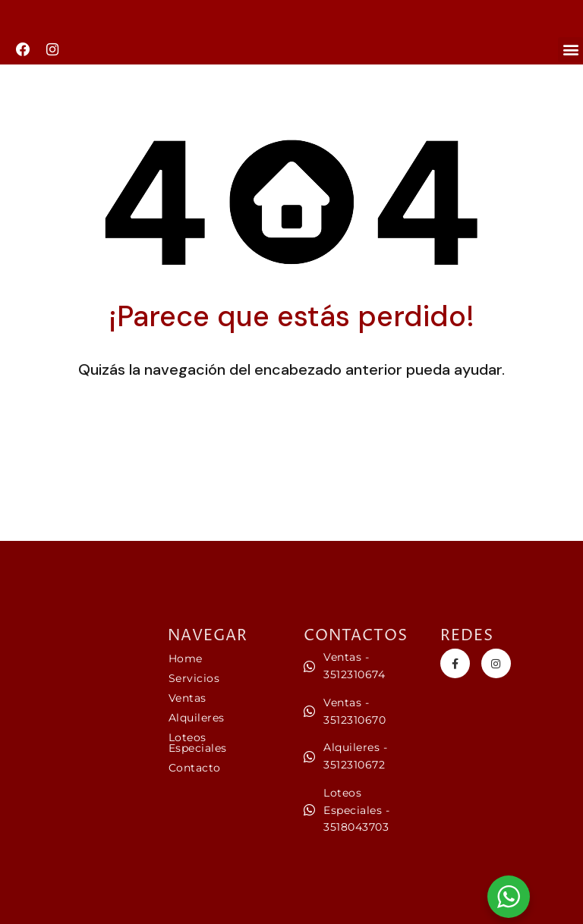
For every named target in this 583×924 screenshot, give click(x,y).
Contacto (195, 768)
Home (186, 658)
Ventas (188, 698)
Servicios (194, 678)
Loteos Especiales (198, 743)
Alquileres (197, 718)
